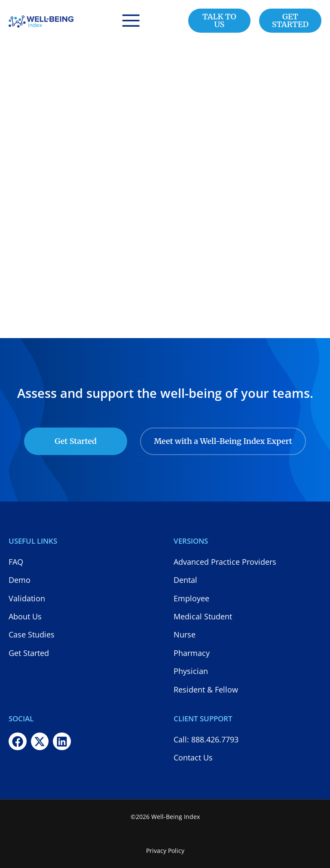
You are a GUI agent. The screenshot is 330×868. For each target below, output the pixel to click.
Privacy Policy (165, 851)
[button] (131, 21)
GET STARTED (290, 20)
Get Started (76, 441)
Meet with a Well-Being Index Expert (223, 441)
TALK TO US (219, 20)
